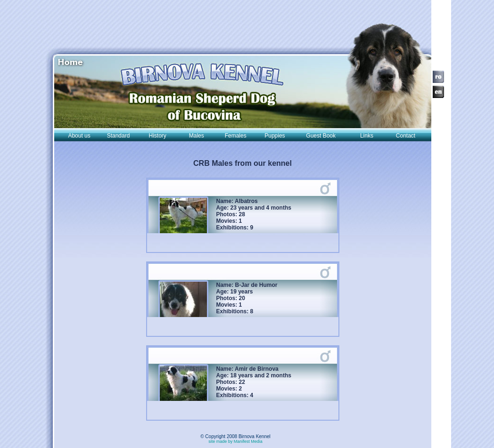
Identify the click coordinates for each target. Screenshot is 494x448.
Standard (119, 136)
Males (197, 136)
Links (367, 136)
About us (79, 136)
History (158, 136)
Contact (406, 136)
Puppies (275, 136)
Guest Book (321, 136)
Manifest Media (248, 441)
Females (236, 136)
